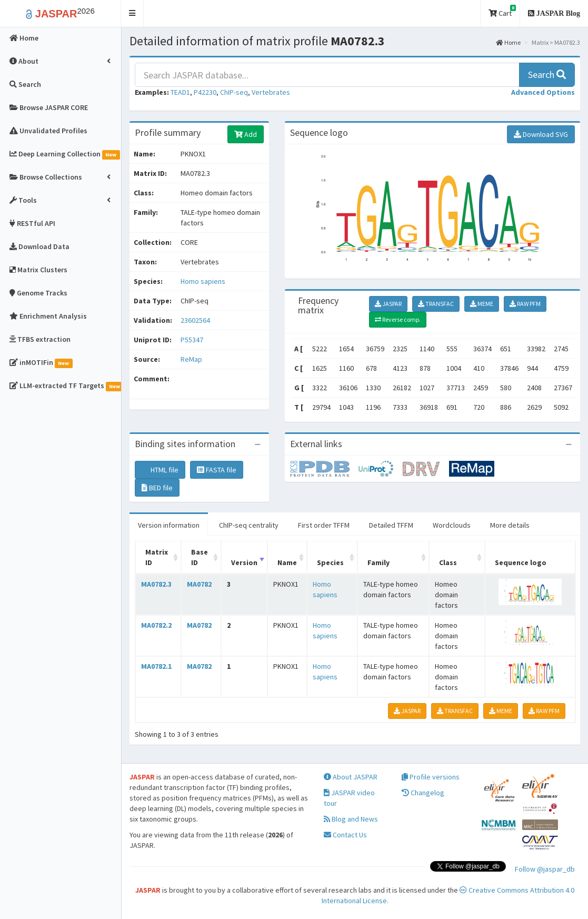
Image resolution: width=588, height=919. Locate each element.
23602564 (195, 320)
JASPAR (388, 304)
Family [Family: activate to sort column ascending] (378, 562)
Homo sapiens (203, 281)
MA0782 (199, 584)
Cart (502, 11)
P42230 (205, 92)
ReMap (191, 359)
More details (510, 525)
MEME (482, 304)
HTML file (160, 470)
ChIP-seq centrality (249, 525)
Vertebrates (271, 92)
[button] (132, 13)
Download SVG (541, 134)
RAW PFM (525, 304)
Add (246, 134)
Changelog (423, 793)
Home (508, 42)
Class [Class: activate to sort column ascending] (448, 562)
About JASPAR (351, 777)
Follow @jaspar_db (545, 869)
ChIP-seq (234, 92)
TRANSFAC (436, 304)
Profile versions (431, 777)
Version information (169, 525)
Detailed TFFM (391, 525)
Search (547, 75)
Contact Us (345, 835)
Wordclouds (452, 525)
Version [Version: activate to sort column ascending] (244, 562)
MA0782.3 (156, 584)
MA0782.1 (156, 666)
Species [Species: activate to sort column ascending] (330, 562)
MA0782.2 (156, 625)
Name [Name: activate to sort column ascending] (287, 562)
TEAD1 (180, 92)
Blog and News (351, 819)
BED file (157, 488)
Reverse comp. (398, 319)
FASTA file (217, 470)
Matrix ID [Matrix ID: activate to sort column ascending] (157, 557)
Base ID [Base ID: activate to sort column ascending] (200, 557)
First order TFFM (324, 525)
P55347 (193, 340)
